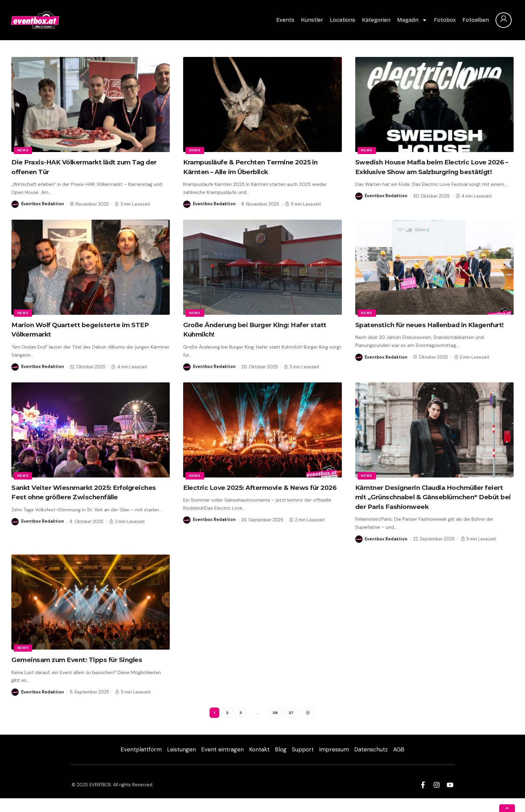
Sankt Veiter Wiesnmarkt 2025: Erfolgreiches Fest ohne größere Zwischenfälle (73, 498)
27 (291, 725)
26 (275, 725)
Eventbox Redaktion (43, 204)
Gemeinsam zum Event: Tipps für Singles (89, 671)
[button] (495, 808)
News (23, 150)
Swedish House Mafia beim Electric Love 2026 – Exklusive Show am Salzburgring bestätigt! (431, 171)
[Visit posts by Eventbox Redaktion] (15, 204)
